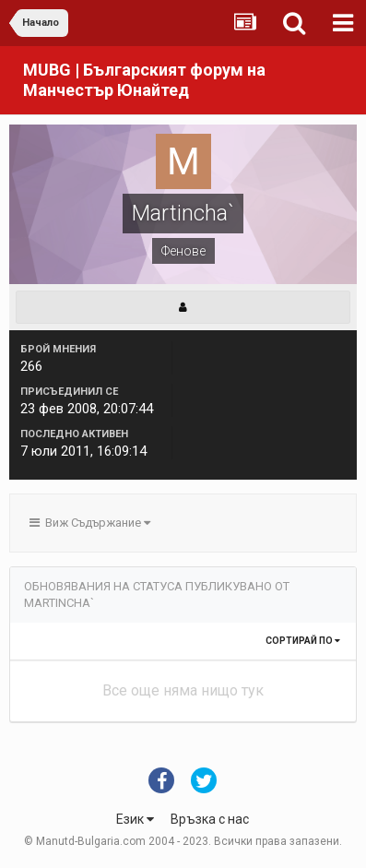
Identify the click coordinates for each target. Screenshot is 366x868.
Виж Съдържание (90, 523)
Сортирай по (303, 641)
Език (135, 819)
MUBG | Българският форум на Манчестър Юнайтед (144, 80)
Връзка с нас (210, 819)
